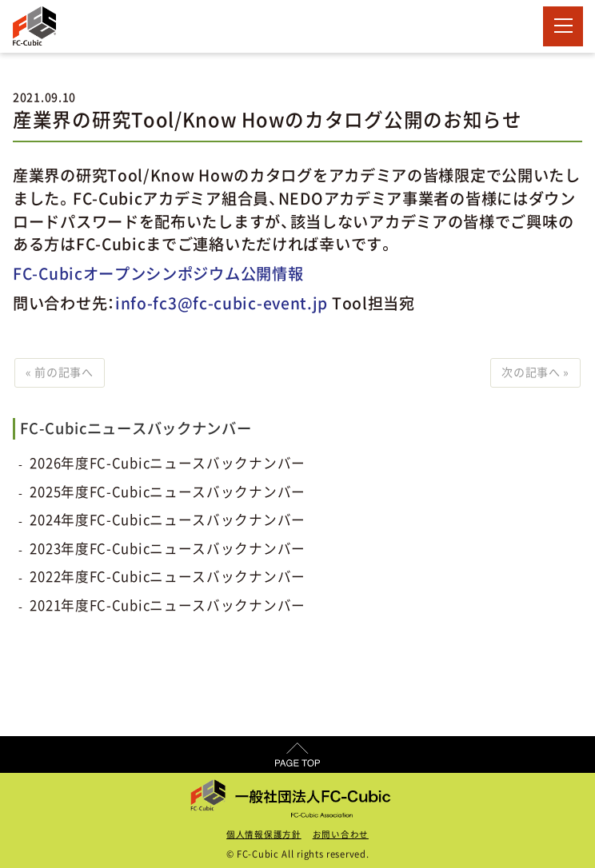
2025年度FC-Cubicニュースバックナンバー (168, 492)
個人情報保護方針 (264, 834)
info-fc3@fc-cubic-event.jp (222, 303)
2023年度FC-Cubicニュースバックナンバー (168, 549)
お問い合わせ (341, 834)
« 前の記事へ (60, 372)
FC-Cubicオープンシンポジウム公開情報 (158, 274)
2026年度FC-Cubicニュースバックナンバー (168, 463)
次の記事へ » (535, 372)
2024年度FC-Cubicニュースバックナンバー (168, 520)
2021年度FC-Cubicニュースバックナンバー (168, 605)
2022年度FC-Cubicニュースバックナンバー (168, 577)
